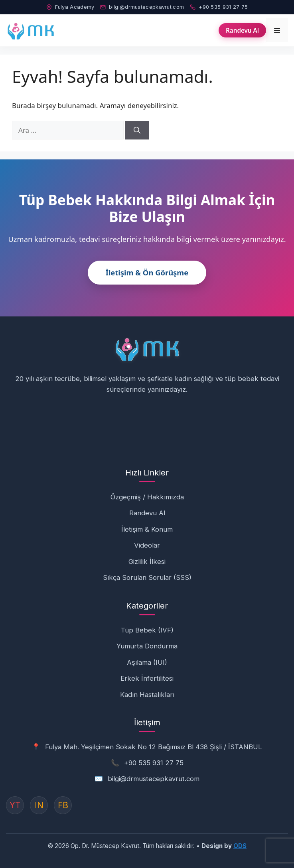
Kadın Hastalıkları (147, 695)
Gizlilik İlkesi (147, 562)
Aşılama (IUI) (147, 662)
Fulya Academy (70, 7)
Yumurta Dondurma (147, 646)
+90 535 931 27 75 (219, 7)
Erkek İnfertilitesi (147, 678)
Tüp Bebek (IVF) (147, 630)
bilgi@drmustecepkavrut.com (142, 7)
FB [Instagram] (63, 805)
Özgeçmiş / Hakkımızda (147, 497)
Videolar (147, 545)
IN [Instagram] (39, 805)
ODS (240, 846)
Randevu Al (242, 30)
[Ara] (137, 130)
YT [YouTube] (15, 805)
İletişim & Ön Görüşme (147, 272)
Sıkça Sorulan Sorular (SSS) (147, 577)
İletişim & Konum (147, 529)
